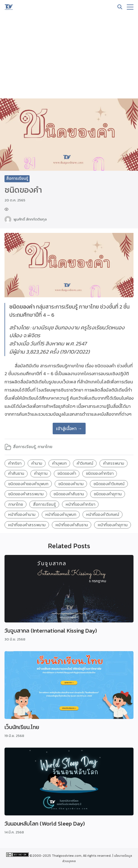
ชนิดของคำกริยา (100, 473)
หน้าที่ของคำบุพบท (61, 514)
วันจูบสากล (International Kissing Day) (51, 631)
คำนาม (37, 463)
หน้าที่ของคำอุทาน (113, 525)
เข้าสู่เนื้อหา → (69, 428)
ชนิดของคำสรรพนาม (26, 494)
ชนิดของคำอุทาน (108, 494)
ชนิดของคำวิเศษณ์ (109, 484)
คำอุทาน (41, 473)
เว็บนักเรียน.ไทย (22, 727)
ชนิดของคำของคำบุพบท (28, 484)
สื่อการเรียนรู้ (17, 178)
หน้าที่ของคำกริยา (80, 504)
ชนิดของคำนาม (71, 484)
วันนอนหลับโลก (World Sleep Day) (45, 824)
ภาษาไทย (45, 447)
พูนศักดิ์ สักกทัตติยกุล (30, 219)
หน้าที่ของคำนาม (22, 514)
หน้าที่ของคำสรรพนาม (27, 525)
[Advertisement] (69, 56)
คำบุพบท (59, 463)
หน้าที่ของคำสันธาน (72, 525)
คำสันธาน (16, 473)
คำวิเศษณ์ (85, 463)
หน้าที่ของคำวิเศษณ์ (103, 514)
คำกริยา (15, 463)
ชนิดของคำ (67, 473)
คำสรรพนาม (114, 463)
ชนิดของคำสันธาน (69, 494)
